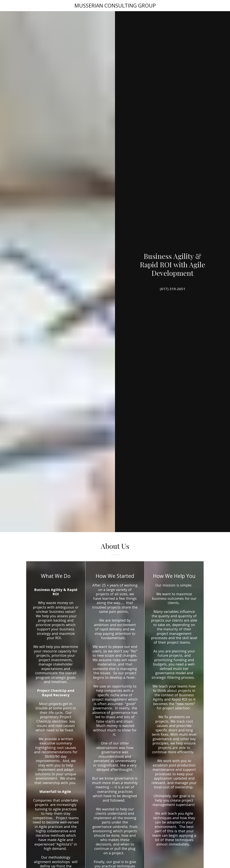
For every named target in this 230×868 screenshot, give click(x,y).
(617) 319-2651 (172, 289)
